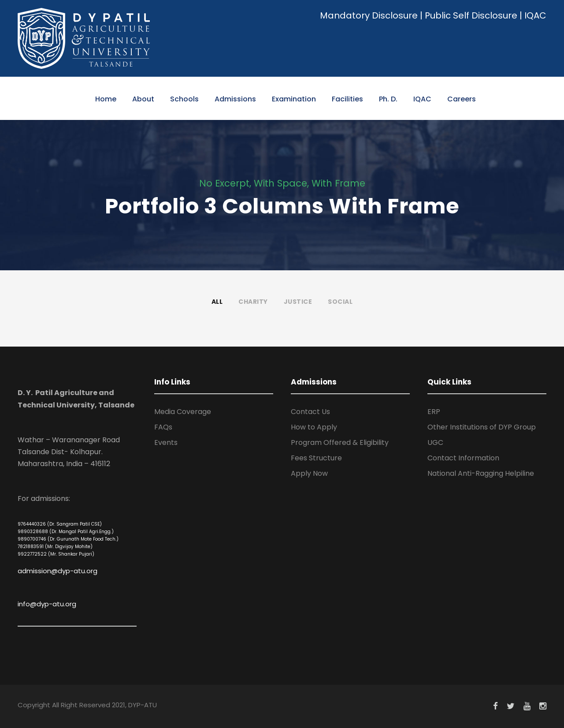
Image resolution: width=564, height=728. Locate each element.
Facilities (347, 99)
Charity (253, 302)
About (143, 99)
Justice (298, 302)
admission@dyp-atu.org (58, 571)
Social (340, 302)
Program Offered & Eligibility (340, 442)
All (217, 302)
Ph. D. (388, 99)
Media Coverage (183, 412)
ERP (434, 412)
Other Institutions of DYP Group (482, 427)
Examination (294, 99)
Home (106, 99)
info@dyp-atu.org (47, 604)
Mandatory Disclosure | (371, 15)
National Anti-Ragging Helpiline (481, 473)
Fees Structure (316, 458)
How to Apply (314, 427)
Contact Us (310, 412)
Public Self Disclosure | (473, 15)
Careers (462, 99)
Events (166, 442)
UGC (435, 442)
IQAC (535, 15)
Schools (184, 99)
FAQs (163, 427)
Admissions (235, 99)
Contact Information (463, 458)
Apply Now (309, 473)
